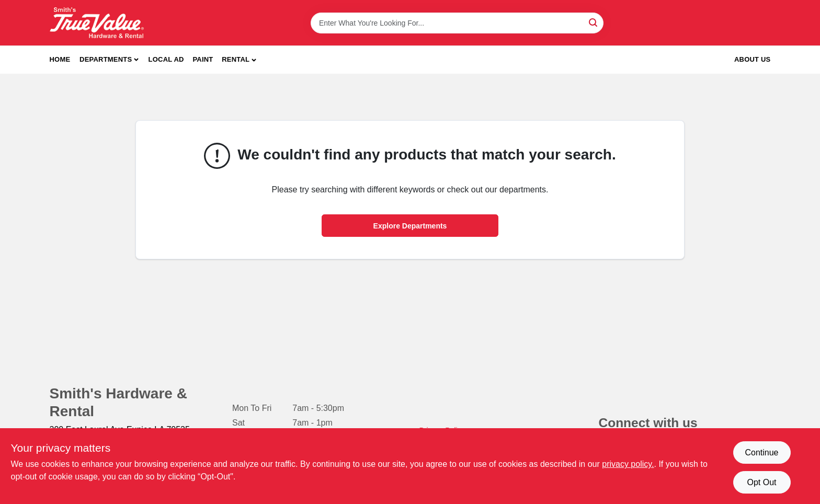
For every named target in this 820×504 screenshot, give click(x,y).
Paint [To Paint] (203, 59)
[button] (239, 60)
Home (60, 59)
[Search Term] (457, 23)
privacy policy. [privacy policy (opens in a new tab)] (628, 464)
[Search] (594, 22)
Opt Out (761, 482)
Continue (761, 453)
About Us (753, 59)
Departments (106, 59)
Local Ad (166, 59)
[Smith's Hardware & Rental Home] (97, 23)
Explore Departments (410, 226)
